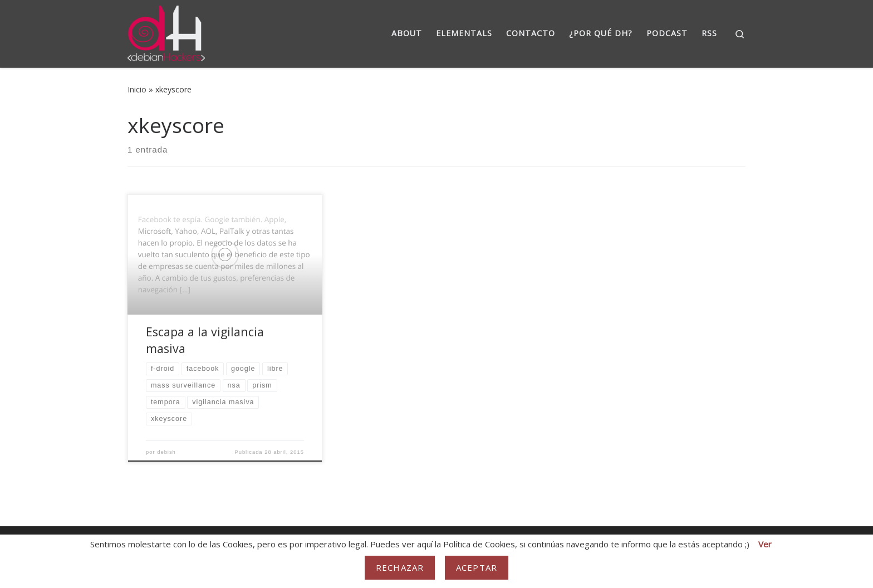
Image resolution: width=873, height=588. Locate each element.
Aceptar (477, 567)
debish (166, 452)
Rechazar (400, 567)
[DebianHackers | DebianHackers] (166, 31)
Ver (765, 544)
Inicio (137, 89)
